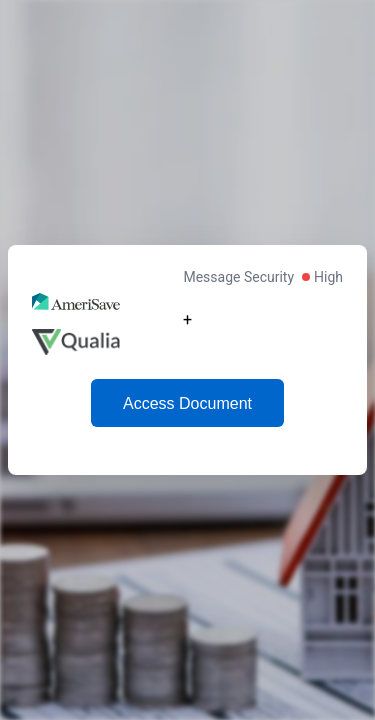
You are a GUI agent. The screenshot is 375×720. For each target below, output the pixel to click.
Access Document (187, 403)
